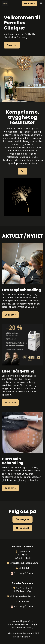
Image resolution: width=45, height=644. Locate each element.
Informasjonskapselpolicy (22, 624)
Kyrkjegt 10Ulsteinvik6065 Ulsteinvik (22, 555)
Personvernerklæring (22, 628)
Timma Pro (27, 637)
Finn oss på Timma (24, 573)
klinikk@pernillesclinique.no (24, 563)
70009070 (24, 568)
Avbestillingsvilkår (22, 621)
